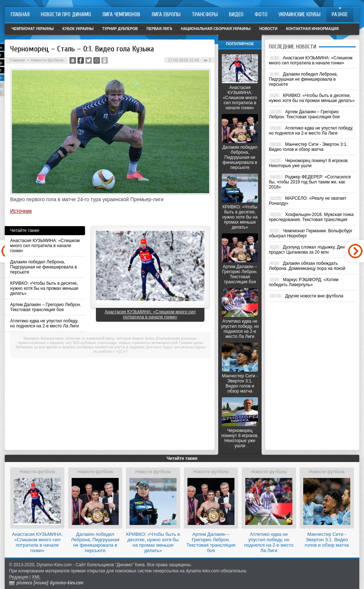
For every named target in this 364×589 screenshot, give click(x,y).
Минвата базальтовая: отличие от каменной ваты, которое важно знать (89, 338)
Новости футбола (47, 60)
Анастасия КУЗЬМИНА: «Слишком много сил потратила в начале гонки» (45, 246)
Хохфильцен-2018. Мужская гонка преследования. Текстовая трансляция (311, 217)
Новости (268, 29)
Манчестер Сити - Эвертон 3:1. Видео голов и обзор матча (240, 384)
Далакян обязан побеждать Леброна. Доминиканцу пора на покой (307, 266)
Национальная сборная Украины (216, 29)
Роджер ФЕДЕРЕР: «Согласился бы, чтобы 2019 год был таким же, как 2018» (310, 182)
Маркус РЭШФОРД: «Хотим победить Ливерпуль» (304, 282)
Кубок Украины (78, 29)
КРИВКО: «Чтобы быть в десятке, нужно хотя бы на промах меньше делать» (44, 288)
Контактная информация (312, 29)
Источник (21, 211)
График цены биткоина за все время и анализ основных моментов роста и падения (109, 345)
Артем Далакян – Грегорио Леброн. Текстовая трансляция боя (46, 307)
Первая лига (159, 29)
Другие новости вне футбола (314, 296)
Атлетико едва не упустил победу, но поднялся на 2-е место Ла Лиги (45, 323)
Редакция (19, 577)
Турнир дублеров (120, 29)
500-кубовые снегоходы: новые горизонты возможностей (125, 343)
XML (36, 577)
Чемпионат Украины (33, 29)
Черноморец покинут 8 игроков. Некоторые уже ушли (240, 438)
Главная (17, 60)
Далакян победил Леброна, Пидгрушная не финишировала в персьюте (44, 267)
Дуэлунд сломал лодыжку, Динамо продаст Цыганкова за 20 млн (311, 250)
